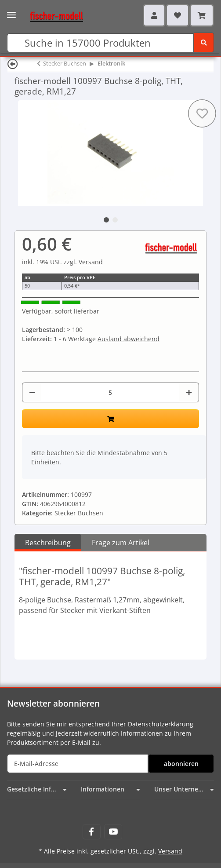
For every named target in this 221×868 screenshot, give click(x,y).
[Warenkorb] (202, 15)
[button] (154, 15)
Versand (91, 262)
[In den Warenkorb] (110, 419)
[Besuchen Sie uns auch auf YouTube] (113, 832)
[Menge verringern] (32, 392)
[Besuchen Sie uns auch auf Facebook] (92, 832)
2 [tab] (115, 220)
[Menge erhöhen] (189, 392)
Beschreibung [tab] (48, 543)
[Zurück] (13, 64)
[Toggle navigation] (11, 12)
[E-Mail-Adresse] (78, 764)
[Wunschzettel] (178, 15)
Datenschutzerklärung (161, 724)
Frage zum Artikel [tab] (121, 543)
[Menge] (110, 392)
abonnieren (181, 764)
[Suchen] (100, 43)
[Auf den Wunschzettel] (202, 113)
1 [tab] (106, 220)
